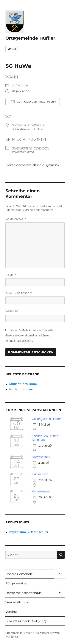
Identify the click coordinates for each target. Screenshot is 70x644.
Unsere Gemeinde (19, 574)
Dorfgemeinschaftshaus (28, 125)
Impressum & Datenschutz (29, 532)
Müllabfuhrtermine (23, 384)
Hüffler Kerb (40, 474)
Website (12, 311)
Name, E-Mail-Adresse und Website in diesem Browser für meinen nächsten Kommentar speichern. (31, 336)
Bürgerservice (16, 583)
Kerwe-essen (41, 491)
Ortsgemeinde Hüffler (30, 38)
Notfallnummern (22, 389)
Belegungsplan (22, 148)
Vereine (11, 612)
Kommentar (16, 219)
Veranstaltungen (23, 152)
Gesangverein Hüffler (46, 419)
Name (11, 275)
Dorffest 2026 (41, 457)
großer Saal (42, 148)
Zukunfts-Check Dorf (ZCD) (26, 621)
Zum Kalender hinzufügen (33, 102)
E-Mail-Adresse (19, 293)
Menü (12, 49)
